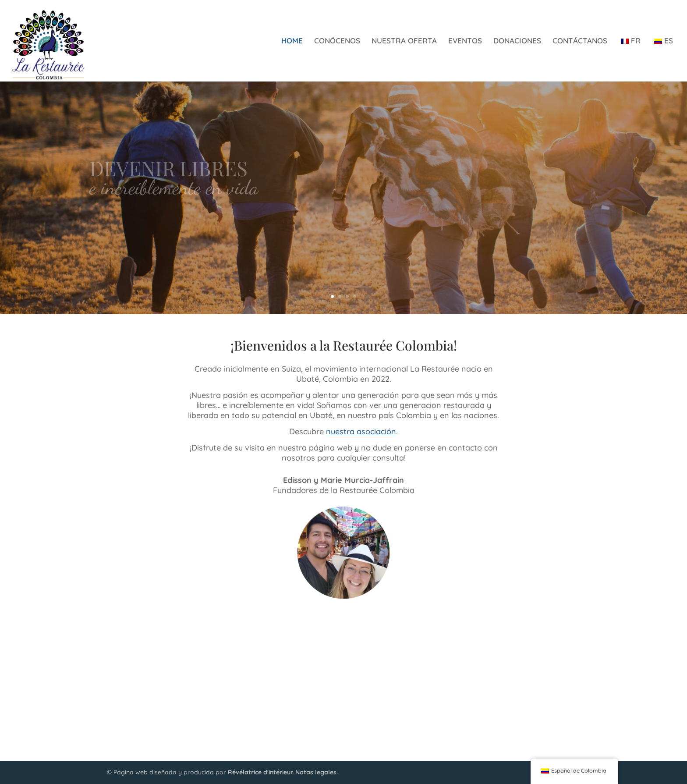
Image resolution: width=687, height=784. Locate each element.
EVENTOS (465, 41)
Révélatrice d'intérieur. (261, 772)
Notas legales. (317, 772)
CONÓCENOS (337, 41)
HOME (292, 41)
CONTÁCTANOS (580, 41)
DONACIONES (517, 41)
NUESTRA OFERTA (404, 41)
